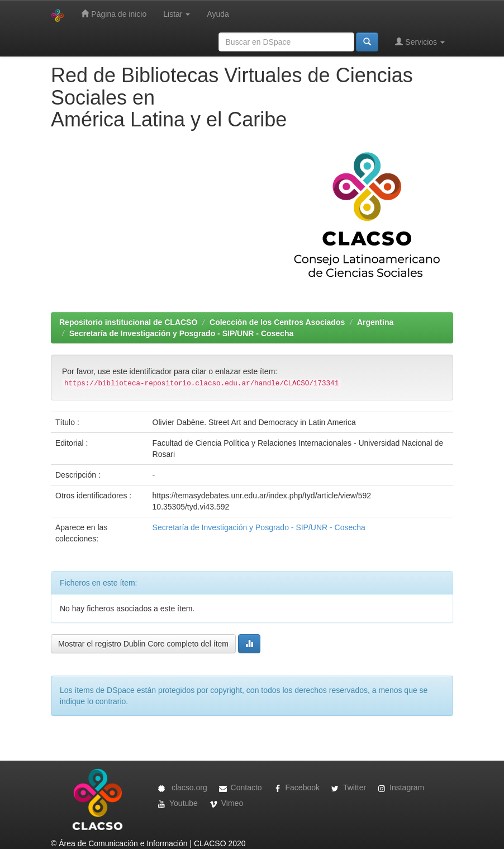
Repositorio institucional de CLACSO (128, 322)
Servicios (420, 42)
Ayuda (218, 14)
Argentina (375, 322)
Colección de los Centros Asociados (277, 322)
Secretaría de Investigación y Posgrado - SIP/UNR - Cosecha (181, 333)
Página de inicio (114, 14)
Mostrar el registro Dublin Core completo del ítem (143, 644)
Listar (177, 14)
